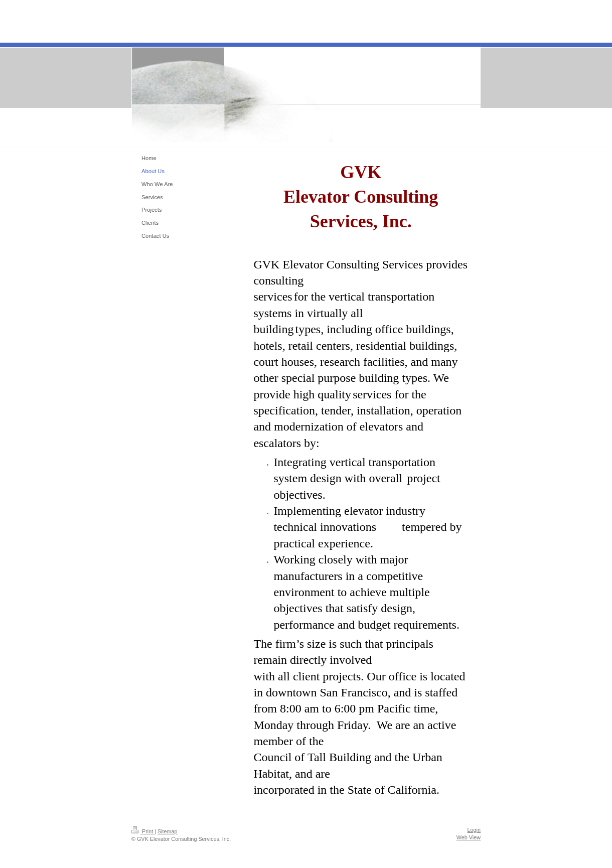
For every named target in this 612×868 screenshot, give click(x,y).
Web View (469, 837)
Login (474, 830)
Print (143, 831)
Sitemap (168, 831)
